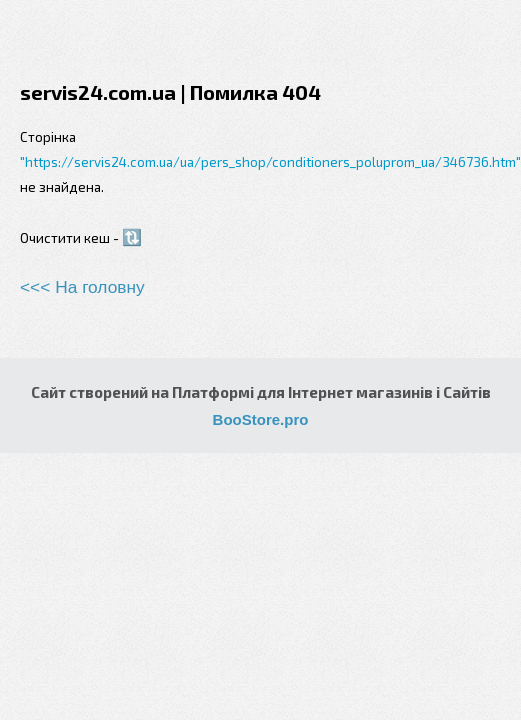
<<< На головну (82, 287)
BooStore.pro (261, 419)
